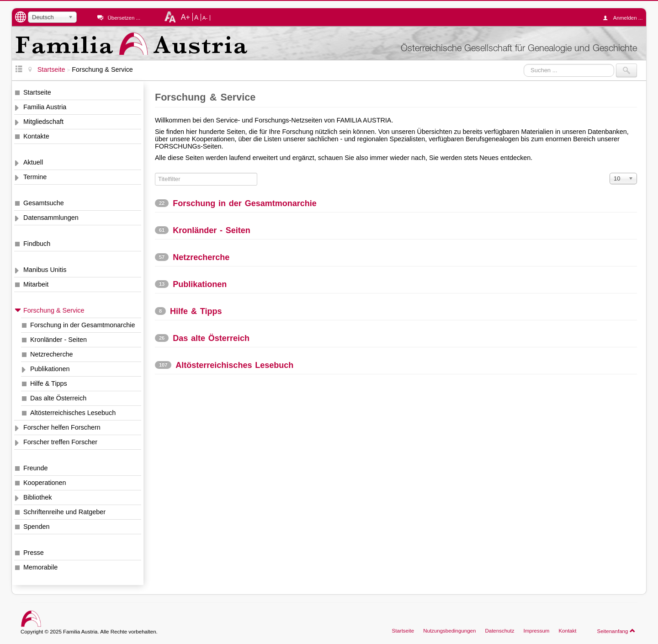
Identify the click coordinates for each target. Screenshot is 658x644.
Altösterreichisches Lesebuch (73, 413)
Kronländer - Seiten (58, 340)
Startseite (37, 92)
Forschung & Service (54, 310)
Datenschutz (499, 631)
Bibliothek (37, 497)
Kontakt (567, 631)
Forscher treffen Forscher (60, 442)
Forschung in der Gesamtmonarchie (83, 325)
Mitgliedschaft (43, 122)
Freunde (36, 468)
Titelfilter (155, 173)
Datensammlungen (51, 218)
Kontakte (36, 136)
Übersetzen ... (124, 18)
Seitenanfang (616, 631)
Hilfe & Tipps (49, 383)
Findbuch (37, 244)
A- (205, 18)
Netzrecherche (52, 354)
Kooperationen (45, 483)
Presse (34, 553)
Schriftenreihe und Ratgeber (64, 512)
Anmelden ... (625, 18)
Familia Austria (45, 107)
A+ (186, 17)
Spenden (37, 527)
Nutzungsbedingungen (449, 631)
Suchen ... (524, 64)
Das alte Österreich (58, 398)
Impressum (536, 631)
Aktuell (33, 162)
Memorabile (40, 567)
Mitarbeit (36, 284)
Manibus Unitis (45, 270)
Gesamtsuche (44, 203)
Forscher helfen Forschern (62, 427)
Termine (35, 177)
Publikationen (50, 369)
